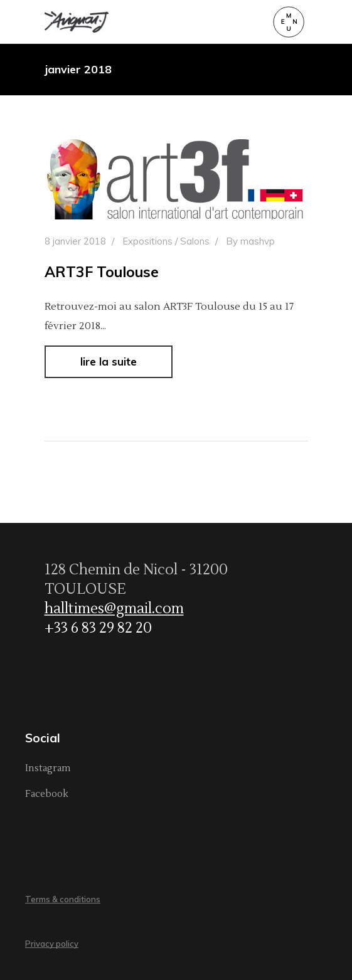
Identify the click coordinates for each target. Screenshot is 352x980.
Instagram (48, 768)
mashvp (258, 241)
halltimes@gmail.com (114, 609)
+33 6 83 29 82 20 (98, 628)
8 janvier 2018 (75, 241)
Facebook (47, 794)
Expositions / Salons (166, 241)
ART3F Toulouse (102, 272)
